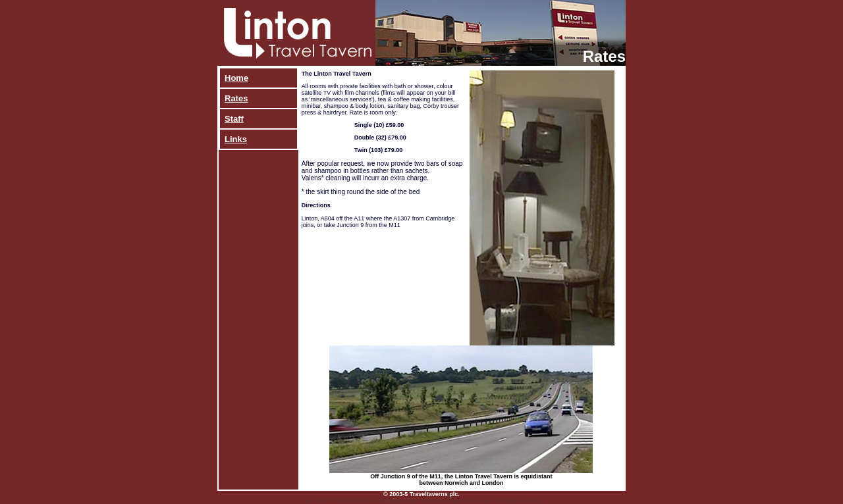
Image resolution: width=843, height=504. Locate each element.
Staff (234, 119)
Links (236, 139)
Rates (236, 98)
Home (236, 78)
